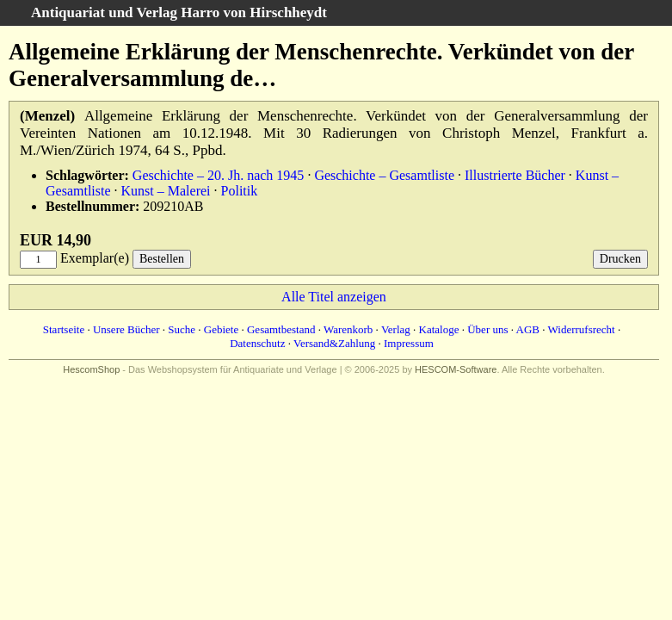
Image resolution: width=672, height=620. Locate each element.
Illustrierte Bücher (515, 175)
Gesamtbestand (281, 329)
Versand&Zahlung (334, 343)
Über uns (487, 329)
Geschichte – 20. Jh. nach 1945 (219, 175)
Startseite (64, 329)
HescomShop (91, 369)
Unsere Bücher (126, 329)
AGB (528, 329)
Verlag (396, 329)
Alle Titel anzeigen (334, 297)
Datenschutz (257, 343)
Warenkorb (348, 329)
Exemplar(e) (95, 258)
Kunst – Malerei (166, 191)
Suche (182, 329)
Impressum (409, 343)
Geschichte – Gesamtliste (384, 175)
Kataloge (439, 329)
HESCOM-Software (456, 369)
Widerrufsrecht (582, 329)
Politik (240, 191)
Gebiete (221, 329)
